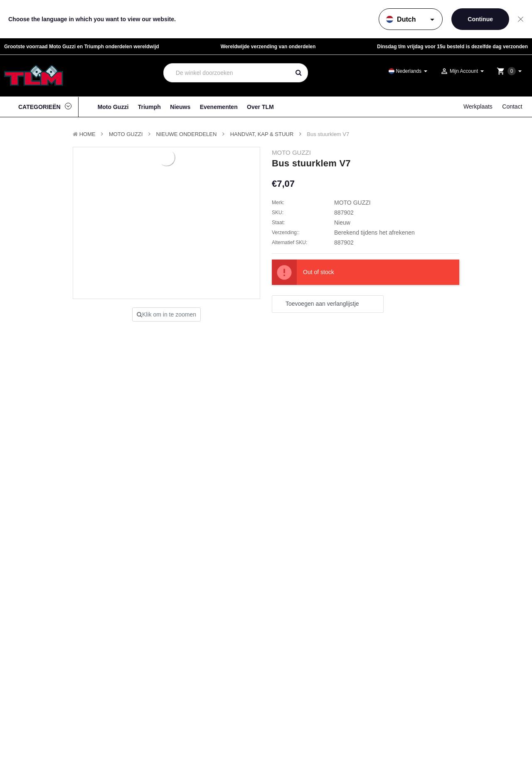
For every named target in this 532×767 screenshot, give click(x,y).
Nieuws (180, 107)
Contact (512, 106)
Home (87, 134)
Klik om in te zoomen (166, 314)
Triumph (149, 107)
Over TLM (260, 107)
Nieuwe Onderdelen (187, 134)
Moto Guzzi (113, 107)
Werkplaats (478, 106)
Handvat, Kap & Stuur (262, 134)
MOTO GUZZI (126, 134)
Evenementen (219, 107)
